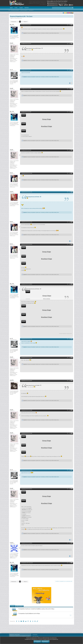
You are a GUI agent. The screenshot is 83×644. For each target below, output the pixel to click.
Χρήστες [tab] (13, 606)
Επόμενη (25, 22)
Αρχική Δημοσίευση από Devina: (34, 197)
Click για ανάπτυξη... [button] (47, 299)
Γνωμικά (21, 8)
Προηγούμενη (14, 22)
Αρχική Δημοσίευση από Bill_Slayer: (34, 48)
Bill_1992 (13, 18)
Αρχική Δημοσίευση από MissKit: (34, 385)
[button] (63, 8)
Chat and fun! (18, 3)
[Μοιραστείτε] (69, 25)
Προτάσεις (27, 8)
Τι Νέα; (16, 8)
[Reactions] (71, 83)
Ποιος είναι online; (36, 636)
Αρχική (11, 8)
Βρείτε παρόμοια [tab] (20, 606)
